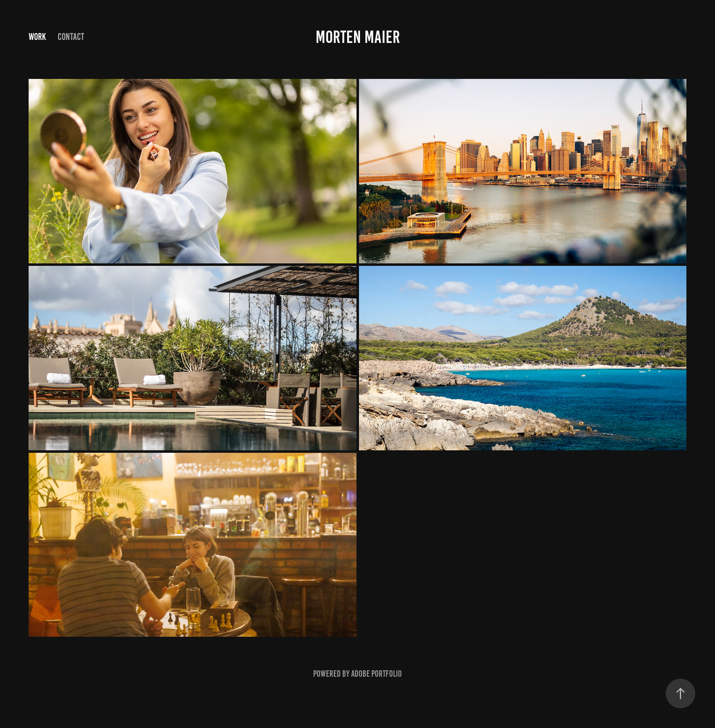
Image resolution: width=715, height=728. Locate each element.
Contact (71, 37)
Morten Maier (358, 37)
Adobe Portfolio (376, 674)
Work (37, 37)
